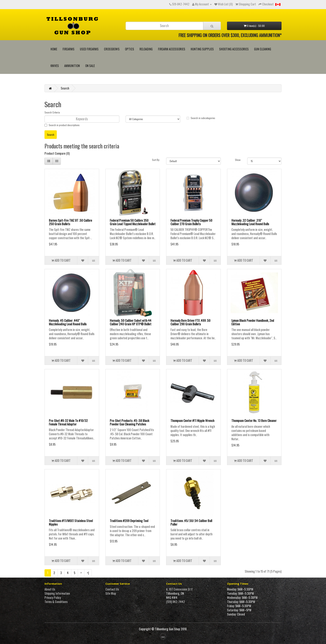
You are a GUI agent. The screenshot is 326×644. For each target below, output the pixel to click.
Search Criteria (52, 112)
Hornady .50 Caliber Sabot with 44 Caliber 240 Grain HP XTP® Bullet (131, 322)
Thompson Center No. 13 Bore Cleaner (254, 420)
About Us (50, 589)
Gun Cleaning (263, 49)
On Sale (90, 66)
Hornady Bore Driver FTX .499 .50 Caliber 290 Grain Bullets (190, 322)
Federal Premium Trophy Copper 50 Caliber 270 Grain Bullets (191, 222)
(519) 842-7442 (175, 602)
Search (65, 88)
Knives (55, 66)
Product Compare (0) (57, 153)
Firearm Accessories (172, 49)
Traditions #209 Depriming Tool (129, 521)
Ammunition (72, 66)
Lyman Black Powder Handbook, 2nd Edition (253, 322)
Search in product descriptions (62, 125)
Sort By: (156, 160)
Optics (130, 49)
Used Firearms (89, 49)
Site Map (111, 593)
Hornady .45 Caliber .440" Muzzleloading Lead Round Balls (68, 322)
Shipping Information (57, 593)
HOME (54, 49)
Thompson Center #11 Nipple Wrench (192, 420)
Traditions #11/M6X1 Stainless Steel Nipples (71, 522)
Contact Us (112, 589)
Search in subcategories (201, 118)
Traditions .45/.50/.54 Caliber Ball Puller (191, 522)
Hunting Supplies (202, 49)
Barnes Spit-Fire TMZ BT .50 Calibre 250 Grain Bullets (70, 222)
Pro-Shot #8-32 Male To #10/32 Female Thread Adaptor (68, 422)
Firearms (69, 49)
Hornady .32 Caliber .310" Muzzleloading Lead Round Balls (250, 222)
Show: (238, 160)
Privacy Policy (53, 597)
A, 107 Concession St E (179, 589)
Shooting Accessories (234, 49)
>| (88, 573)
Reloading (146, 49)
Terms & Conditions (56, 602)
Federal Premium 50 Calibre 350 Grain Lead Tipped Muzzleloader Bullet (133, 222)
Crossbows (112, 49)
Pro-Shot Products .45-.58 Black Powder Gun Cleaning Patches (130, 422)
